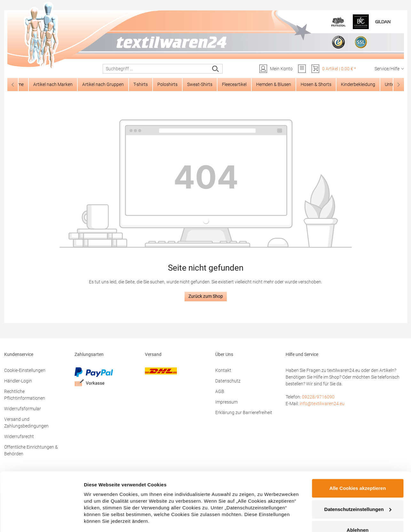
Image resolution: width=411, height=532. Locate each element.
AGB (220, 391)
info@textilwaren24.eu (322, 404)
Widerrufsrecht (19, 436)
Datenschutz (228, 381)
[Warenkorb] (334, 69)
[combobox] (156, 69)
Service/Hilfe (389, 69)
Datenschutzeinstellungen (358, 477)
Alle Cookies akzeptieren (358, 456)
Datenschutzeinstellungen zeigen (122, 519)
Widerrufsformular (23, 409)
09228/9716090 (318, 397)
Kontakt (223, 370)
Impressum (226, 402)
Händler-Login (18, 381)
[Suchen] (216, 69)
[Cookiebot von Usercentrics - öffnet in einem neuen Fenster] (41, 520)
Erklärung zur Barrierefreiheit (244, 412)
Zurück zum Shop (206, 296)
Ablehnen (358, 498)
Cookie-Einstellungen (25, 370)
